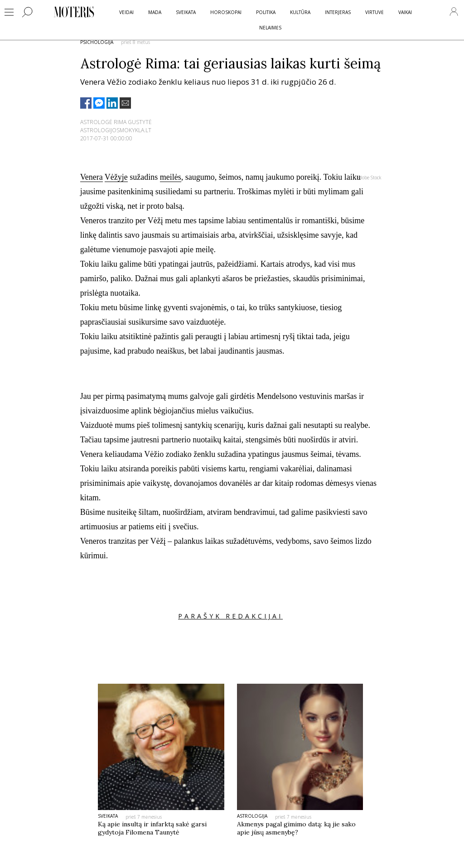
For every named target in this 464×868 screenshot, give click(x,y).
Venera (92, 177)
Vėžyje (116, 177)
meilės (171, 177)
